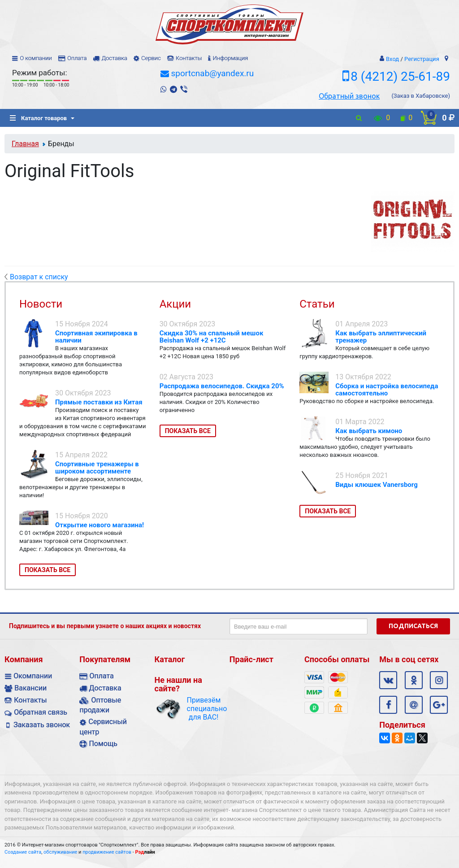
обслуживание (60, 852)
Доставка (114, 58)
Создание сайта (23, 852)
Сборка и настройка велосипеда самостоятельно (387, 390)
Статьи (317, 304)
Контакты (189, 58)
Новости (41, 304)
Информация (230, 58)
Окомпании (33, 676)
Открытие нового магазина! (100, 525)
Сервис (151, 58)
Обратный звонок (349, 96)
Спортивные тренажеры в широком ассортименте (97, 468)
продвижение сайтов (107, 852)
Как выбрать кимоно (369, 431)
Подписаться (413, 626)
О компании (36, 58)
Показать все (48, 570)
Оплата (77, 58)
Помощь (103, 744)
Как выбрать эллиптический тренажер (381, 337)
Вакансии (30, 688)
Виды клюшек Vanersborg (377, 485)
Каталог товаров (38, 118)
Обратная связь (41, 712)
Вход (392, 59)
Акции (175, 304)
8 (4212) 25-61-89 (400, 76)
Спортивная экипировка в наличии (96, 337)
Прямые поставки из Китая (99, 402)
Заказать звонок (42, 725)
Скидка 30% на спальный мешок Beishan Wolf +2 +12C (212, 337)
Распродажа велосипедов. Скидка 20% (222, 386)
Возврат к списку (36, 277)
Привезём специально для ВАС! (204, 709)
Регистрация (422, 59)
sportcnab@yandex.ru (212, 73)
